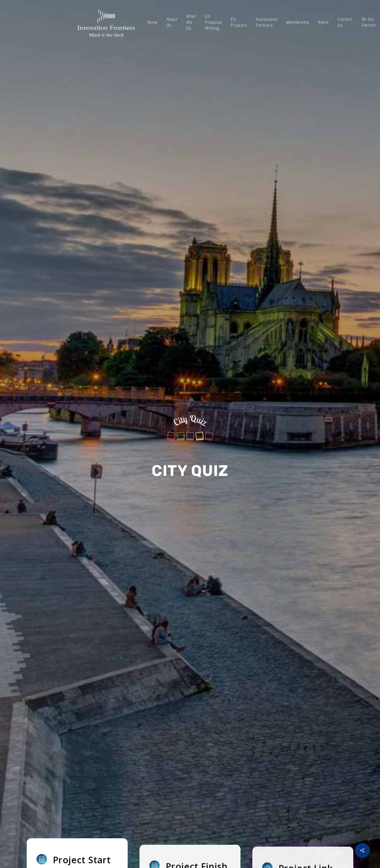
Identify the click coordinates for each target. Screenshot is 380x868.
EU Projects (239, 22)
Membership (298, 22)
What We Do (191, 22)
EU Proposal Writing (213, 22)
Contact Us (345, 22)
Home (152, 22)
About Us (172, 22)
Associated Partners (267, 22)
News (323, 22)
